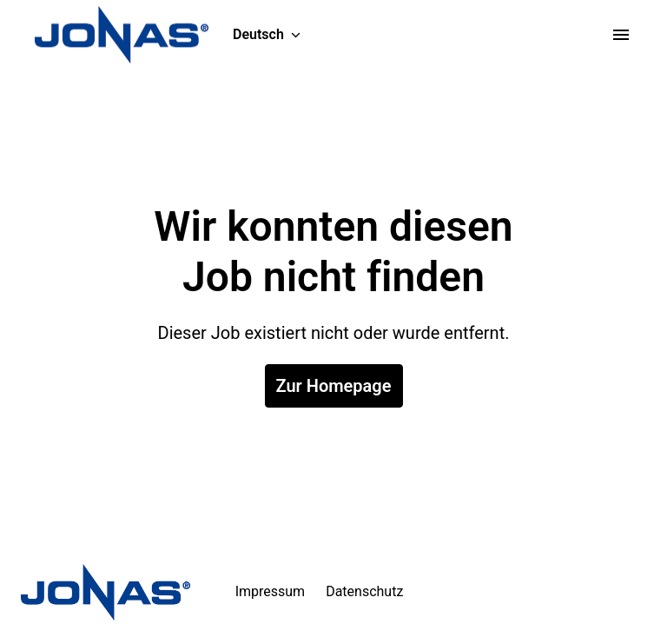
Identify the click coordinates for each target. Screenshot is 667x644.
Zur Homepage (334, 386)
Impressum (271, 591)
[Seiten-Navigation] (621, 35)
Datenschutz (364, 591)
